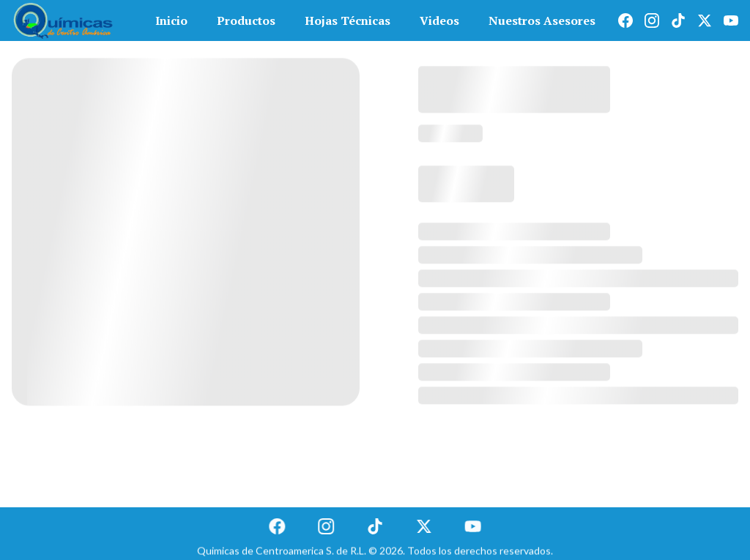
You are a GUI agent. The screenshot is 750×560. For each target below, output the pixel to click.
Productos (246, 20)
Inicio (171, 20)
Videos (439, 20)
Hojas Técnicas (348, 20)
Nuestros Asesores (542, 20)
